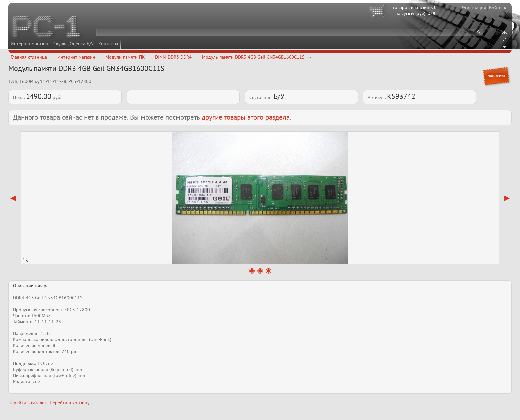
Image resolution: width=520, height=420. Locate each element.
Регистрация (473, 8)
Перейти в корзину (70, 403)
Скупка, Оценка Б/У (73, 44)
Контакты (108, 44)
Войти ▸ (498, 8)
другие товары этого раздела (246, 117)
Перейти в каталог (27, 403)
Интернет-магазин (30, 44)
